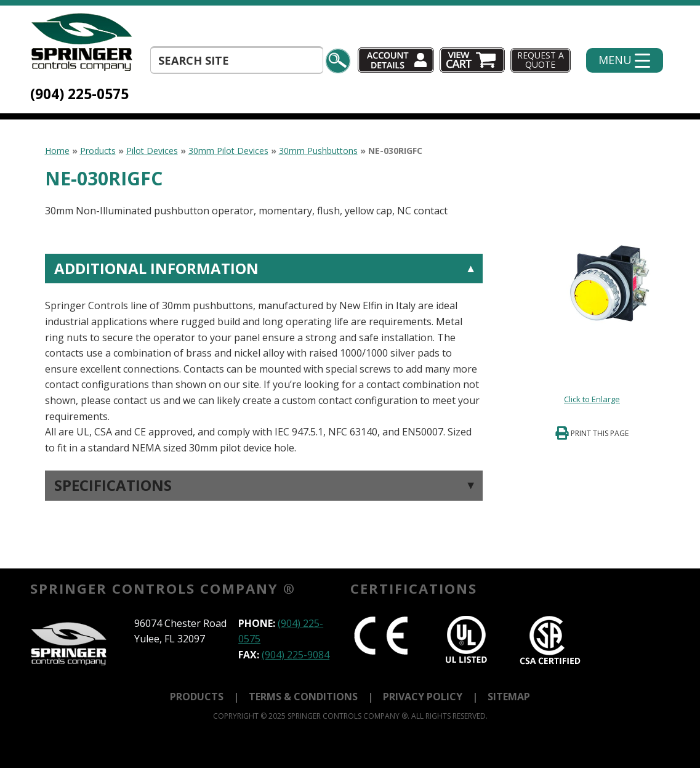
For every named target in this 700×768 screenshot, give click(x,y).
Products (98, 151)
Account (396, 60)
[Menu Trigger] (625, 60)
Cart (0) (473, 60)
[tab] (264, 355)
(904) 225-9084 (296, 655)
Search (338, 61)
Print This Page (600, 433)
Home (57, 151)
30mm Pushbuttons (318, 151)
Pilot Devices (152, 151)
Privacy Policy (423, 697)
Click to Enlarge (592, 399)
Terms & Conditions (303, 697)
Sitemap (509, 697)
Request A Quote (541, 60)
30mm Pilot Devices (228, 151)
